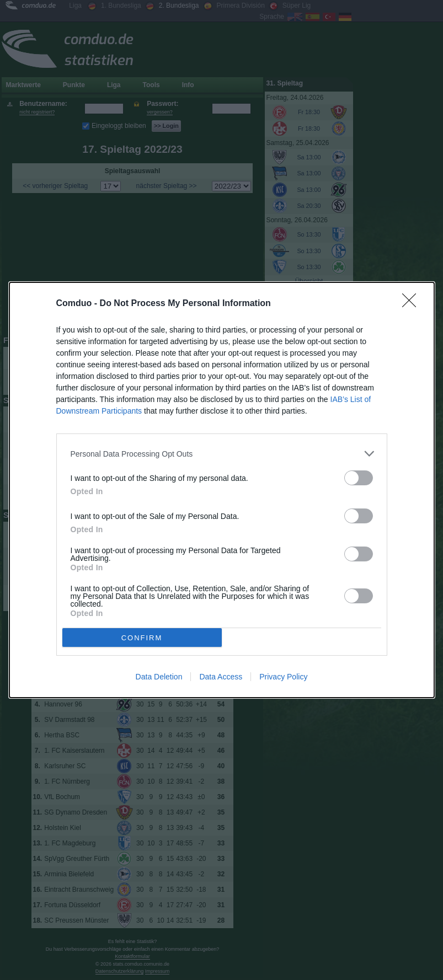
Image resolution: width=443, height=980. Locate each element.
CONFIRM (142, 638)
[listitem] (222, 454)
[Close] (413, 304)
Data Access (221, 677)
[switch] (359, 478)
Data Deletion (159, 677)
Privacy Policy (283, 677)
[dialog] (222, 490)
